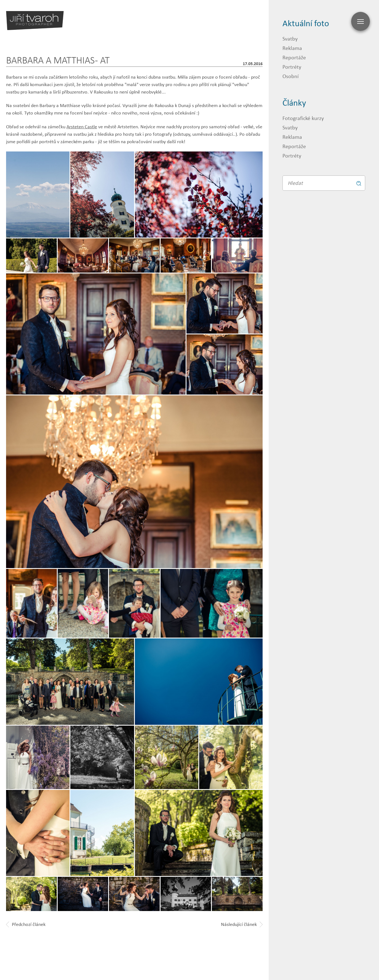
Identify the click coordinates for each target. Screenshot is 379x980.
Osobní (291, 76)
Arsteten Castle (82, 127)
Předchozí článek (26, 924)
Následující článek (242, 924)
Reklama (292, 48)
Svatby (290, 38)
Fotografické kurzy (303, 118)
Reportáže (294, 57)
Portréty (292, 67)
